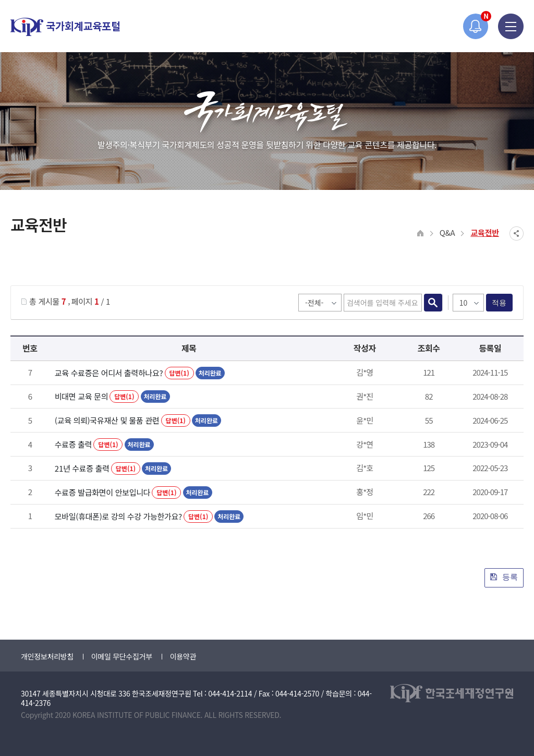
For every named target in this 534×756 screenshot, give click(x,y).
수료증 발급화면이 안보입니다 (102, 492)
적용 (499, 303)
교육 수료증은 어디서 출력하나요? (109, 373)
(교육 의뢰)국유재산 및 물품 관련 (107, 420)
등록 (504, 577)
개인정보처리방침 (47, 656)
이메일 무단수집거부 (122, 656)
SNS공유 (517, 233)
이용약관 (183, 656)
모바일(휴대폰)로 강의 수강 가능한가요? (118, 516)
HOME (421, 233)
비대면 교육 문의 (81, 396)
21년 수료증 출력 (82, 468)
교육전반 (485, 232)
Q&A (447, 232)
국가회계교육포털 (65, 27)
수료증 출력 (73, 444)
